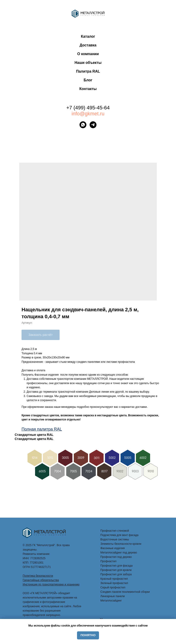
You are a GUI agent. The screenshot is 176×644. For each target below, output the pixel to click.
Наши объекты (88, 63)
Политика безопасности (38, 576)
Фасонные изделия (113, 548)
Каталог (88, 36)
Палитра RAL (88, 71)
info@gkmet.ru (88, 114)
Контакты (88, 89)
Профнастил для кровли (116, 570)
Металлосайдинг (111, 601)
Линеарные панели (113, 596)
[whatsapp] (83, 125)
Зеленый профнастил (114, 583)
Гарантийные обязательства (41, 580)
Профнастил (108, 561)
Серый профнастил (113, 587)
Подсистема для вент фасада (119, 535)
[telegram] (93, 125)
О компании (88, 54)
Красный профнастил (114, 579)
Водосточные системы (115, 539)
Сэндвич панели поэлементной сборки (125, 592)
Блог (88, 80)
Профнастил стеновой (115, 531)
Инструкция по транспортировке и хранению (51, 584)
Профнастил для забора (116, 574)
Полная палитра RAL (42, 429)
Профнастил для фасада (116, 566)
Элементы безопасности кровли (121, 544)
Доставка (88, 45)
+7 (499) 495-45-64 (88, 108)
